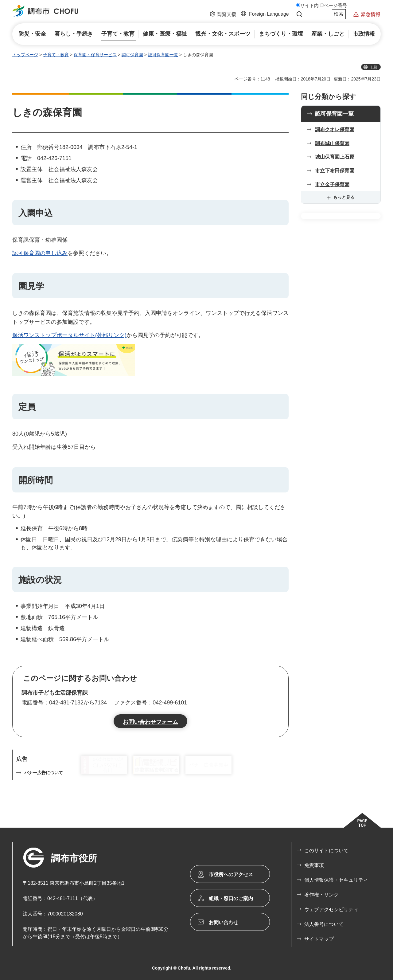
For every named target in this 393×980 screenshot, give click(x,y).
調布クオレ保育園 (335, 129)
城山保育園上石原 (335, 157)
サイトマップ (319, 939)
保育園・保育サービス (95, 55)
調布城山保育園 (332, 143)
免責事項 (314, 865)
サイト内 (309, 6)
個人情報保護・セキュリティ (336, 880)
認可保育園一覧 (163, 55)
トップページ (25, 55)
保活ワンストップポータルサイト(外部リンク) (69, 335)
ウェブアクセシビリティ (331, 909)
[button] (223, 15)
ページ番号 (335, 6)
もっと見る (344, 197)
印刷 (373, 67)
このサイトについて (326, 851)
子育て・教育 (56, 55)
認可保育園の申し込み (40, 253)
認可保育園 (132, 55)
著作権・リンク (321, 895)
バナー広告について (44, 773)
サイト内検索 (299, 14)
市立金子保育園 (332, 184)
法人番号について (324, 924)
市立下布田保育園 (335, 171)
